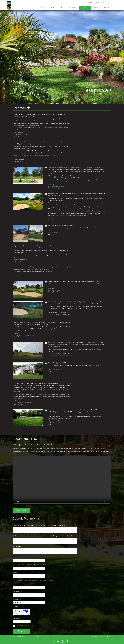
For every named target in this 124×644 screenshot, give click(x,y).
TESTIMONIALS (85, 8)
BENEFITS (52, 8)
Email (14, 584)
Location (15, 573)
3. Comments (17, 547)
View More (22, 511)
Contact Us (106, 2)
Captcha (15, 607)
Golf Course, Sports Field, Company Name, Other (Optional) (30, 565)
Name (15, 557)
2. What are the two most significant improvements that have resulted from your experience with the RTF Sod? (45, 536)
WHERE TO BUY (97, 8)
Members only (90, 2)
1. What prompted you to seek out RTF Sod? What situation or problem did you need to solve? (40, 525)
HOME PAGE (43, 8)
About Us (98, 2)
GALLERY (107, 8)
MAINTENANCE (73, 8)
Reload (15, 616)
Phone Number (17, 592)
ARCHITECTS (62, 8)
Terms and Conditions (30, 626)
